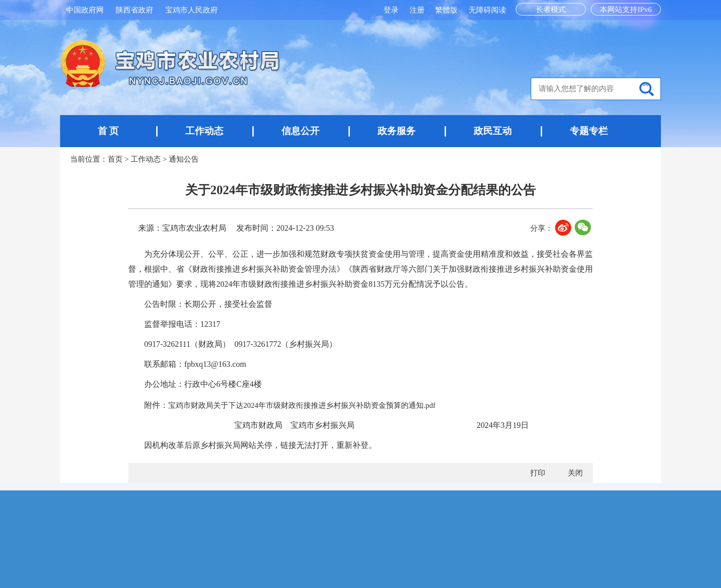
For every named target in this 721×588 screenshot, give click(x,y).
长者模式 (551, 10)
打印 (538, 473)
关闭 (575, 473)
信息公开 (300, 131)
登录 (392, 10)
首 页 (108, 131)
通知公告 (184, 159)
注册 (418, 10)
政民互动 (493, 131)
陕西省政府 (134, 10)
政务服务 (397, 131)
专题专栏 (589, 131)
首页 (115, 159)
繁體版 (446, 10)
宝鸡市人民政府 (192, 10)
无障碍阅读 (487, 10)
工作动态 (204, 131)
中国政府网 (85, 10)
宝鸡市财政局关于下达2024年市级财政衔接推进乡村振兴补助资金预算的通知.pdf (302, 405)
